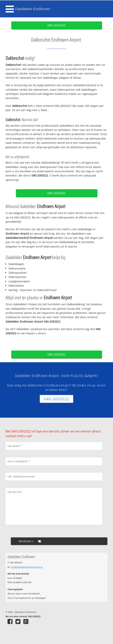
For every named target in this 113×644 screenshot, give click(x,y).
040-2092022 (57, 25)
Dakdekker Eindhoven (33, 9)
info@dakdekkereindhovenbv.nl (27, 567)
